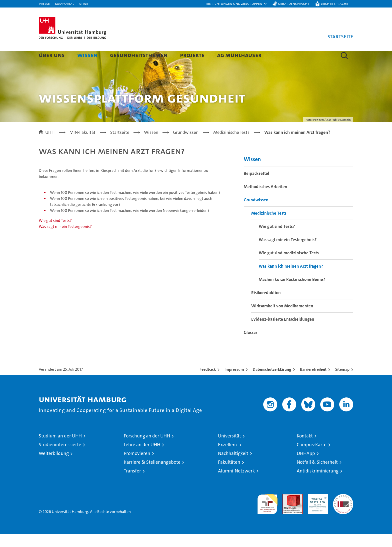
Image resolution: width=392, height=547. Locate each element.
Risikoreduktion (266, 305)
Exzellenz (228, 457)
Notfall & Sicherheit (317, 475)
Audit (287, 509)
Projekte (192, 55)
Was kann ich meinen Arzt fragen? (291, 279)
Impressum (234, 382)
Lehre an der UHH (142, 457)
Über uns (52, 55)
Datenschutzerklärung (272, 382)
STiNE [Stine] (84, 3)
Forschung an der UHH (147, 449)
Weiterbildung (54, 466)
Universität (229, 449)
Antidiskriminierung (318, 484)
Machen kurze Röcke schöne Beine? (292, 292)
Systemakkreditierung (343, 509)
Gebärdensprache (294, 3)
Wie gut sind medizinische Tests (289, 266)
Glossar (250, 345)
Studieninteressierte (60, 457)
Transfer (132, 484)
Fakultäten (229, 475)
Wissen (87, 55)
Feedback (208, 382)
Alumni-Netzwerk (236, 484)
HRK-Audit (317, 509)
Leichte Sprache (334, 3)
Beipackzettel (256, 186)
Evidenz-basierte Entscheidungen (283, 332)
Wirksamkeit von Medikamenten (282, 319)
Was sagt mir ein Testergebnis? (65, 239)
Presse (44, 3)
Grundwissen (256, 213)
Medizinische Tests (269, 226)
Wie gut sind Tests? (55, 233)
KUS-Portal (64, 3)
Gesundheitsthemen (139, 55)
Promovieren (137, 466)
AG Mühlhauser (239, 55)
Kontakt (305, 449)
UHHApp (306, 466)
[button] (237, 4)
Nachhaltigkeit (233, 466)
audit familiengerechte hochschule (267, 515)
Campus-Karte (312, 457)
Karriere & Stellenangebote (152, 475)
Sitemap (342, 382)
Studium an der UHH (60, 449)
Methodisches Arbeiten (265, 199)
